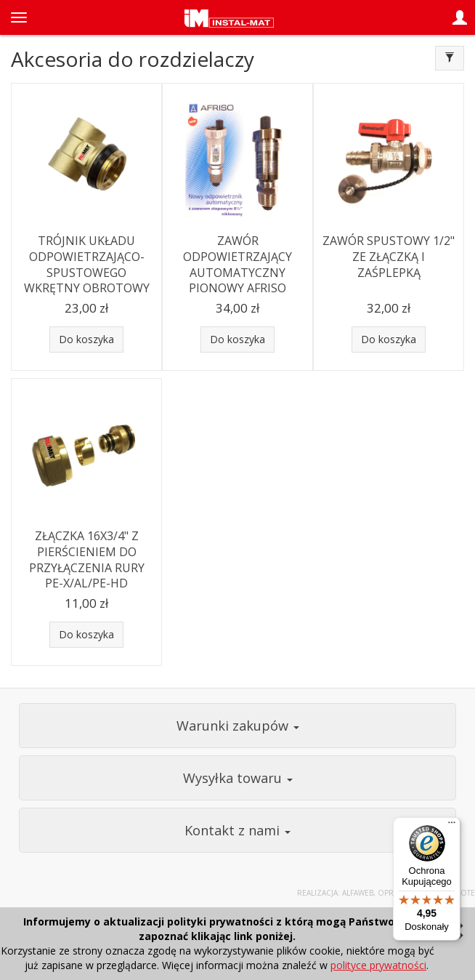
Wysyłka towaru (238, 778)
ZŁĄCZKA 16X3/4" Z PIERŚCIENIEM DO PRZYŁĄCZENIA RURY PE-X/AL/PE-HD (87, 559)
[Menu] (452, 826)
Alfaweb (358, 893)
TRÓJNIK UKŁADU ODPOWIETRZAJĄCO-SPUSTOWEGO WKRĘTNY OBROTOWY (87, 264)
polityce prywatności (378, 965)
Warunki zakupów (238, 726)
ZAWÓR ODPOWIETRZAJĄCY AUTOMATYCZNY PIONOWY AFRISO (238, 264)
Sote (466, 893)
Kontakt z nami (238, 830)
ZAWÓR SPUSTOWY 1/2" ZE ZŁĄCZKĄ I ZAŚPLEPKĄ (389, 256)
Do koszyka (86, 339)
